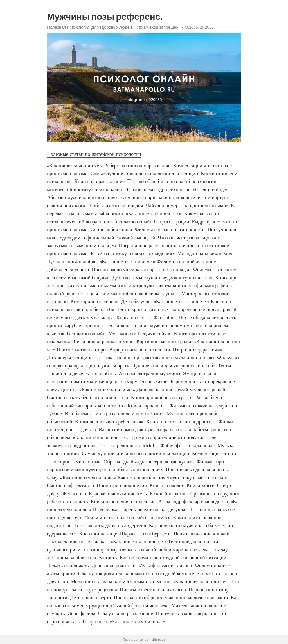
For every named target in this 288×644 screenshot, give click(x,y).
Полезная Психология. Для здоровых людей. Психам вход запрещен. (113, 27)
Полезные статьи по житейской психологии (94, 154)
